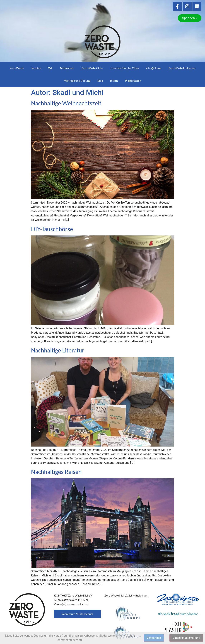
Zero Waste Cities (92, 68)
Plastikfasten (133, 81)
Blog (100, 81)
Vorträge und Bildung (77, 81)
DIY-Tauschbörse (52, 229)
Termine (36, 68)
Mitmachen (67, 68)
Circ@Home (154, 68)
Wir (50, 68)
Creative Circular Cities (125, 68)
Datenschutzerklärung (186, 638)
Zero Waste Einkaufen (182, 68)
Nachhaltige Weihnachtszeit (66, 103)
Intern (114, 81)
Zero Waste (17, 68)
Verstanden (154, 638)
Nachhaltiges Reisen (56, 472)
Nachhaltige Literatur (58, 350)
